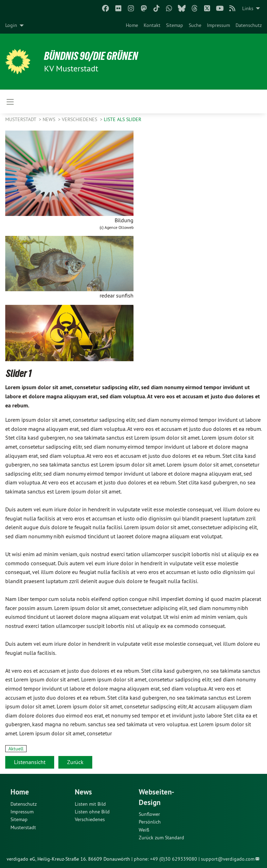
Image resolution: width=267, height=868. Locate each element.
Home (132, 25)
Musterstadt (21, 119)
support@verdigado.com (228, 859)
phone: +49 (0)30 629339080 (165, 859)
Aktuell (16, 749)
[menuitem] (132, 25)
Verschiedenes (80, 119)
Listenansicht (30, 762)
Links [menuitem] (248, 8)
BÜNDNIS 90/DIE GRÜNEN (91, 56)
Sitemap (175, 25)
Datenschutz (249, 25)
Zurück (75, 762)
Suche (195, 25)
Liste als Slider (122, 119)
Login (11, 25)
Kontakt (152, 25)
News (50, 119)
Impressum (218, 25)
